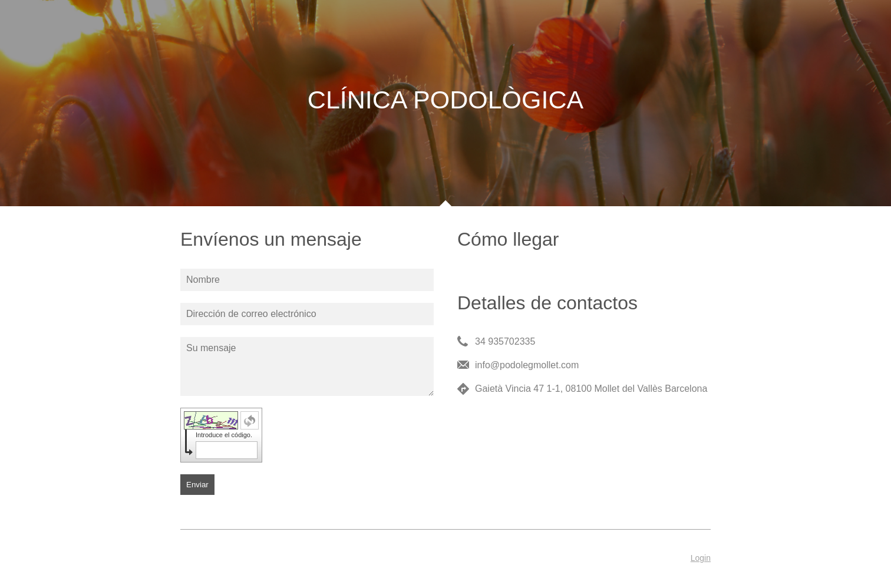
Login (701, 558)
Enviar (197, 485)
